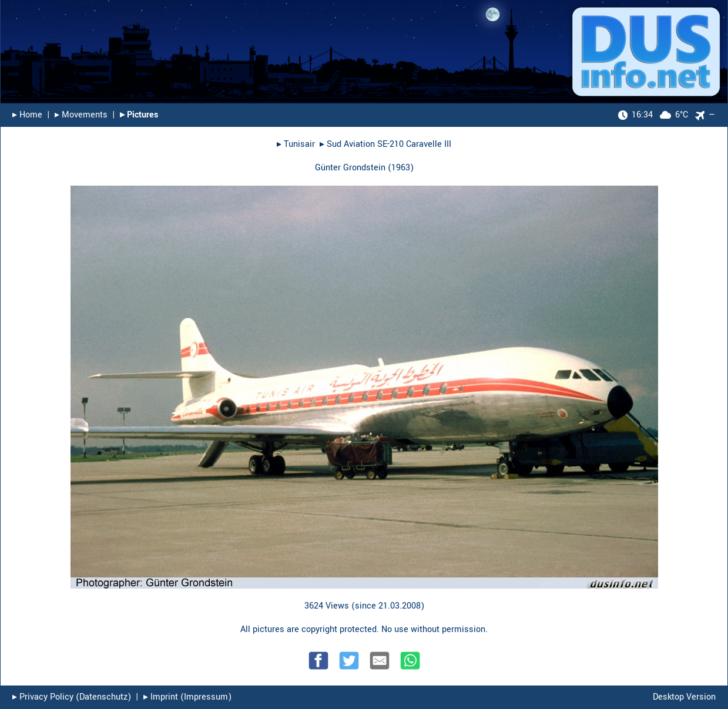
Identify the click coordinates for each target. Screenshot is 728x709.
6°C (653, 115)
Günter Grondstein (350, 168)
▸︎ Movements (81, 115)
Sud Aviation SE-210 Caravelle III (389, 144)
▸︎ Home (27, 115)
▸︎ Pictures (139, 115)
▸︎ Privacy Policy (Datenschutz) (72, 697)
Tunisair (299, 144)
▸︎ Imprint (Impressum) (187, 697)
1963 (401, 168)
